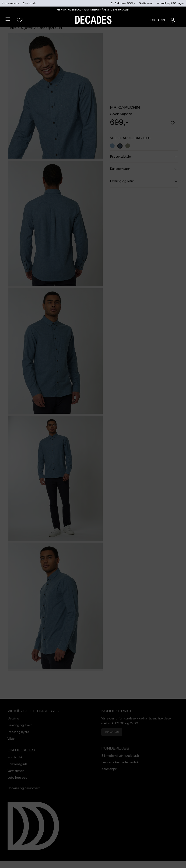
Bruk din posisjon (115, 102)
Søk (173, 88)
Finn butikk (29, 3)
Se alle (104, 136)
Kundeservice (11, 3)
